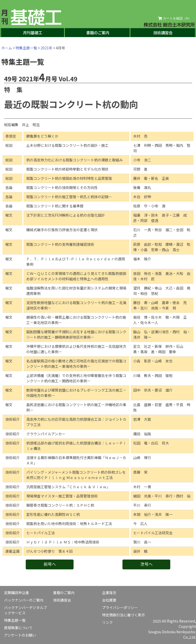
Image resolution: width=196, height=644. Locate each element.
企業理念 (109, 593)
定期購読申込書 (17, 593)
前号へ (50, 564)
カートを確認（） (175, 18)
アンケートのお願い (20, 635)
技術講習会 (163, 32)
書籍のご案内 (98, 32)
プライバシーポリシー (120, 607)
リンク (107, 622)
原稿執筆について (18, 628)
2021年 (46, 48)
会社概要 (109, 600)
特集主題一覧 (26, 48)
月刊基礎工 (33, 32)
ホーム (7, 48)
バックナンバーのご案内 (24, 600)
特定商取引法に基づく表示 (124, 615)
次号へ (146, 564)
